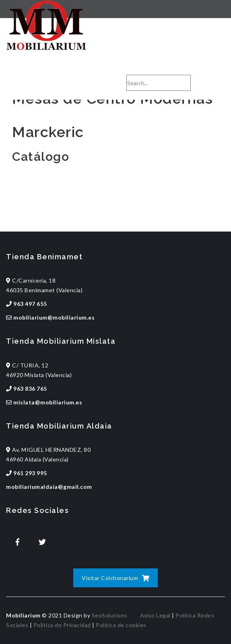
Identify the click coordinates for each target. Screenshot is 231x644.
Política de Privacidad (62, 625)
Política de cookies (121, 625)
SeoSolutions (110, 615)
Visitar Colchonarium (115, 578)
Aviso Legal (155, 615)
